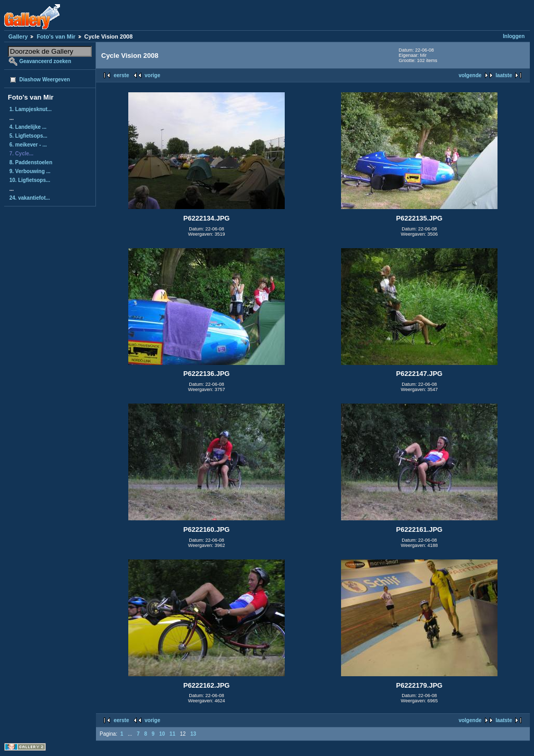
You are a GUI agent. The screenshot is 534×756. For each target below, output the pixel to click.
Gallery (18, 36)
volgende (470, 75)
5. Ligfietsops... (28, 136)
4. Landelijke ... (28, 127)
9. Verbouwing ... (30, 171)
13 (193, 734)
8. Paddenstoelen (31, 162)
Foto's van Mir (56, 36)
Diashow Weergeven (45, 80)
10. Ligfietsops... (30, 180)
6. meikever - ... (28, 145)
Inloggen (514, 36)
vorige (152, 75)
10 (162, 734)
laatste (504, 75)
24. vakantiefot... (30, 198)
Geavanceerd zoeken (45, 61)
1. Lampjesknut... (31, 109)
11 (172, 734)
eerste (121, 75)
